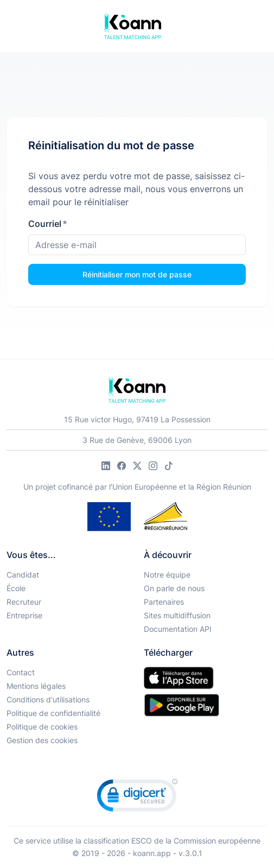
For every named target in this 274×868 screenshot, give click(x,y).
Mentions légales (36, 686)
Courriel (48, 224)
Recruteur (24, 602)
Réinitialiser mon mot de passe (137, 274)
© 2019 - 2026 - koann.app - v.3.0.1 (137, 853)
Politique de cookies (42, 727)
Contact (21, 672)
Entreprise (24, 615)
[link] (137, 798)
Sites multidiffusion (177, 615)
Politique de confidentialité (53, 713)
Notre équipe (167, 575)
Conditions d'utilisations (48, 699)
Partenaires (164, 602)
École (16, 588)
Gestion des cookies (42, 740)
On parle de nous (174, 588)
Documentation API (178, 629)
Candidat (23, 575)
